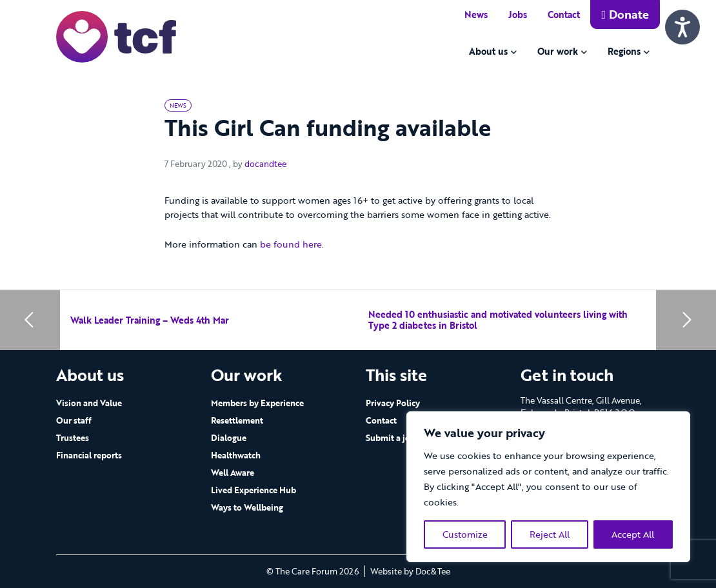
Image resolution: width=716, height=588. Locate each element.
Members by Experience (257, 403)
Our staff (74, 420)
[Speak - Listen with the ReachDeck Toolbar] (682, 27)
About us (488, 51)
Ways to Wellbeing (247, 507)
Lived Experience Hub (254, 490)
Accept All (633, 534)
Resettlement (237, 420)
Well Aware (233, 473)
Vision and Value (89, 403)
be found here (291, 244)
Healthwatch (236, 455)
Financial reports (89, 455)
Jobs (518, 15)
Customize (465, 534)
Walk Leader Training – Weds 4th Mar (150, 320)
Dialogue (229, 438)
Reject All (550, 534)
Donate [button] (625, 14)
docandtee (265, 164)
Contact (564, 15)
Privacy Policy (393, 403)
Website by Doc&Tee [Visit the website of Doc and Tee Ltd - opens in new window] (410, 571)
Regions (624, 51)
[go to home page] (116, 36)
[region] (548, 487)
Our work (558, 51)
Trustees (73, 438)
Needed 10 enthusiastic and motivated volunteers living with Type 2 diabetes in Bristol (498, 320)
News (476, 15)
